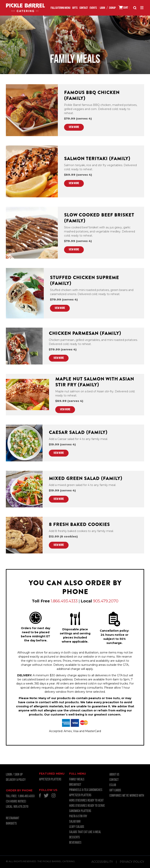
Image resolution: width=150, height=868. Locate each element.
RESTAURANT (12, 818)
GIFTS (75, 8)
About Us (114, 775)
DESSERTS (75, 837)
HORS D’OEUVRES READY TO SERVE (87, 806)
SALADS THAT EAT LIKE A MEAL (85, 832)
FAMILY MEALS (77, 780)
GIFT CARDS (115, 790)
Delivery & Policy (16, 780)
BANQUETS (11, 824)
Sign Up (19, 775)
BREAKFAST (75, 785)
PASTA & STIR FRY (78, 816)
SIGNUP (112, 8)
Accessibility (102, 862)
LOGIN (102, 8)
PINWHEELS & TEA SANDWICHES (86, 790)
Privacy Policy (132, 862)
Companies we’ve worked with (127, 796)
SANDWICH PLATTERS (80, 811)
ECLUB (113, 785)
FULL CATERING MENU (60, 8)
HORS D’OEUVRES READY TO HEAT (86, 801)
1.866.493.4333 (64, 601)
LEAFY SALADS (77, 827)
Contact (84, 8)
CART (123, 7)
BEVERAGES (75, 843)
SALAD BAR (75, 822)
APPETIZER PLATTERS (50, 780)
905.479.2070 (106, 601)
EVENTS (93, 8)
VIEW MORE (74, 127)
